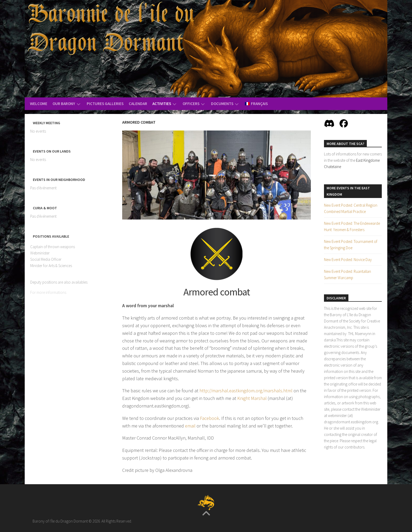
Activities (162, 104)
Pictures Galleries (105, 104)
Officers (191, 104)
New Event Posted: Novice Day (348, 260)
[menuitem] (256, 104)
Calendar (138, 104)
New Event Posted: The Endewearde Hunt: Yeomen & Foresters (352, 226)
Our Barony (64, 104)
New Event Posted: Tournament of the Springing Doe (351, 245)
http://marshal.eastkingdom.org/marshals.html (246, 391)
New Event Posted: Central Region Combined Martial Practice (351, 208)
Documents (222, 104)
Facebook (210, 418)
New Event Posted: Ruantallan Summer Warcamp (347, 275)
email (190, 426)
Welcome (39, 104)
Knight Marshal (252, 398)
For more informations (48, 292)
